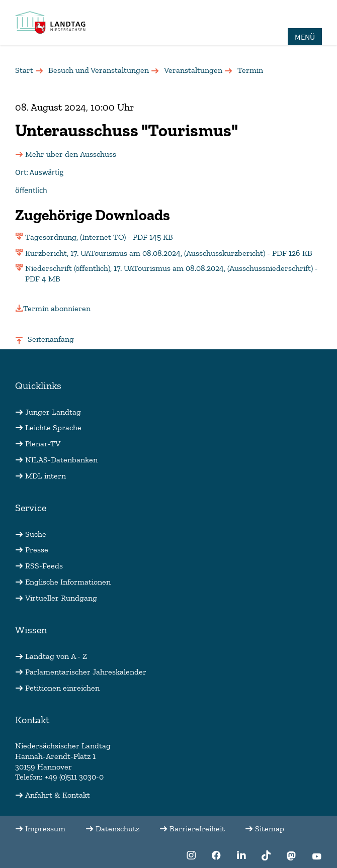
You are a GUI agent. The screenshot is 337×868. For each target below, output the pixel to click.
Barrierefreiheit (197, 829)
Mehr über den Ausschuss (71, 154)
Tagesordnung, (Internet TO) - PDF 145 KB (99, 237)
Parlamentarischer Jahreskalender (86, 672)
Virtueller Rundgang (61, 598)
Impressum (45, 829)
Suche (36, 534)
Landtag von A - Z (56, 656)
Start (24, 70)
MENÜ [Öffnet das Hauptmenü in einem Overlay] (305, 37)
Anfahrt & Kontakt (58, 795)
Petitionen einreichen (62, 688)
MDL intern (46, 476)
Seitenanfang (51, 339)
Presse (37, 550)
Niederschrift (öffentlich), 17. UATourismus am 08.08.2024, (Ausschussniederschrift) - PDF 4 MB (172, 273)
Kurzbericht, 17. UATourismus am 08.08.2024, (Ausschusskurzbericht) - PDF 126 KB (169, 253)
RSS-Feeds (44, 566)
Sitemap (270, 829)
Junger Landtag (53, 412)
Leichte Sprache (53, 427)
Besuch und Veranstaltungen (99, 70)
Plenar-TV (43, 444)
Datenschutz (117, 829)
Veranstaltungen (193, 70)
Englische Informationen (68, 582)
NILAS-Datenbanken (61, 460)
